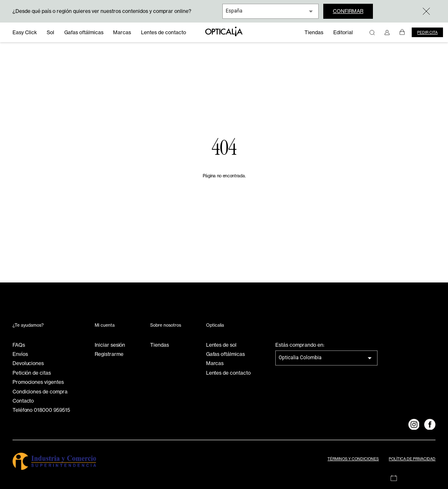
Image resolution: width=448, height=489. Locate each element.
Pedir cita (427, 32)
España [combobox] (234, 11)
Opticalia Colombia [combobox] (300, 358)
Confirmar (348, 11)
